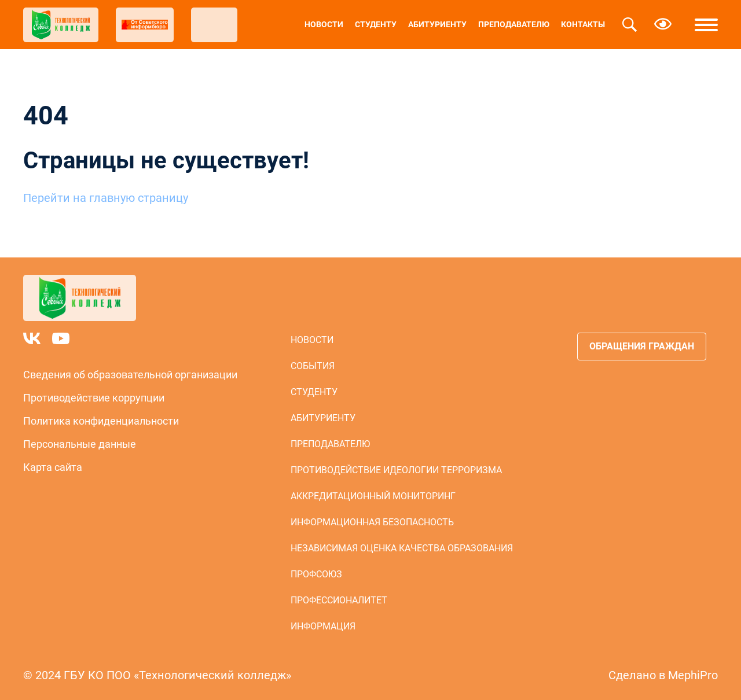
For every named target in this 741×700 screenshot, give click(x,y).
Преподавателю (514, 24)
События (313, 366)
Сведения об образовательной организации (130, 375)
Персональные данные (80, 444)
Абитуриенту (437, 24)
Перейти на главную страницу (106, 198)
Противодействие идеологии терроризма (396, 470)
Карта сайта (53, 467)
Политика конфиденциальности (101, 421)
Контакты (583, 24)
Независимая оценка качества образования (402, 548)
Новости (324, 24)
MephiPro (693, 675)
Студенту (376, 24)
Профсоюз (316, 574)
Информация (323, 626)
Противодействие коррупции (94, 398)
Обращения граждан (642, 346)
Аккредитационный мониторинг (373, 496)
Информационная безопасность (372, 522)
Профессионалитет (339, 600)
